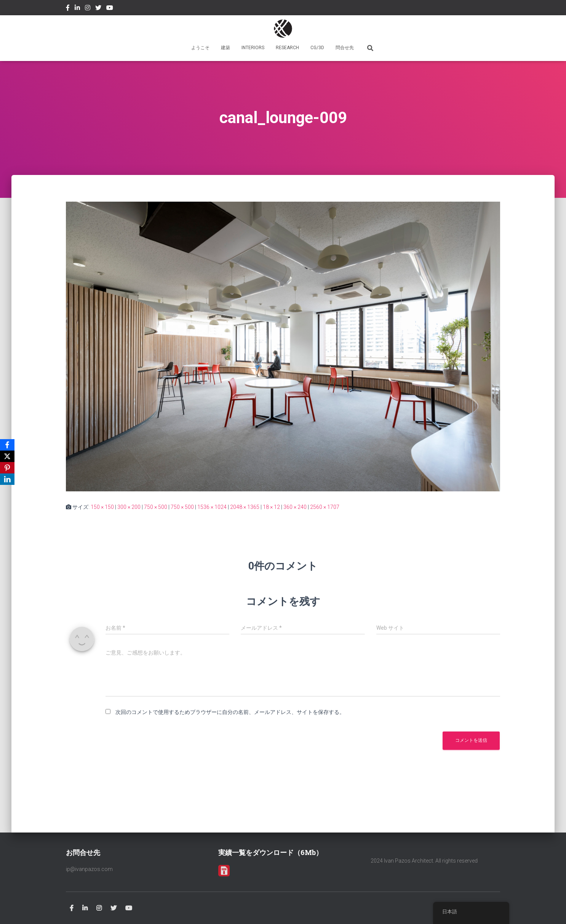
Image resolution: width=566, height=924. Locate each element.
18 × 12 (271, 507)
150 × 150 (102, 507)
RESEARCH (287, 48)
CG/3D (317, 48)
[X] (7, 456)
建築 (225, 48)
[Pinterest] (7, 468)
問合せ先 (345, 48)
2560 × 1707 (325, 507)
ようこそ (200, 48)
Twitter (98, 9)
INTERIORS (253, 48)
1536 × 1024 (212, 507)
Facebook (68, 9)
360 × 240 (295, 507)
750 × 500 (156, 507)
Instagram (88, 9)
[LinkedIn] (7, 479)
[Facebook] (7, 445)
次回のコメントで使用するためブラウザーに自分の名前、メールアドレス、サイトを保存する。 (230, 712)
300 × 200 (129, 507)
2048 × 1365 (245, 507)
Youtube (110, 9)
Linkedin (77, 9)
